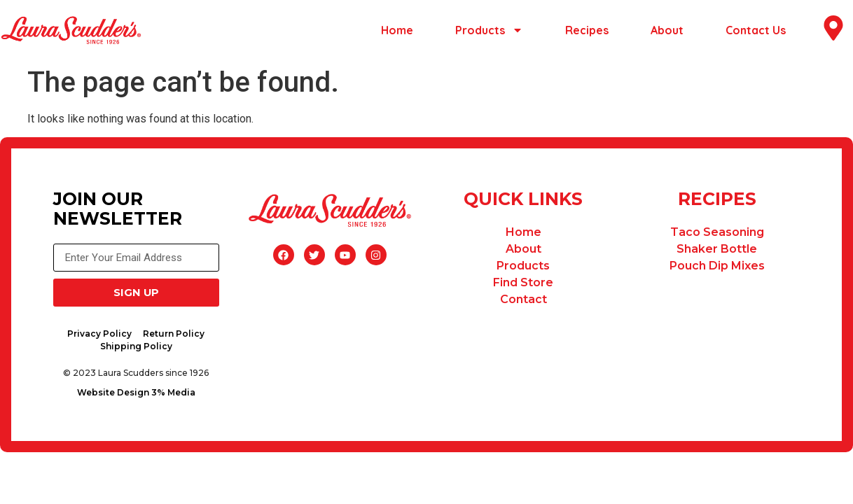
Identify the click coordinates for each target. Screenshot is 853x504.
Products (489, 30)
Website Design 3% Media (138, 395)
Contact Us (756, 30)
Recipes (587, 30)
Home (397, 30)
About (667, 30)
